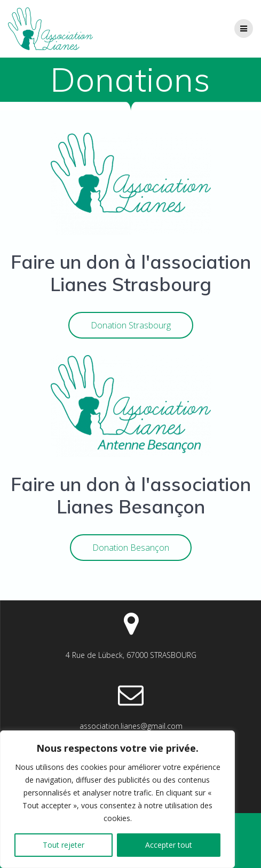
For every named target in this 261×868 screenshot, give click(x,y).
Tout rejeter (64, 845)
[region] (117, 799)
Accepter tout (169, 845)
